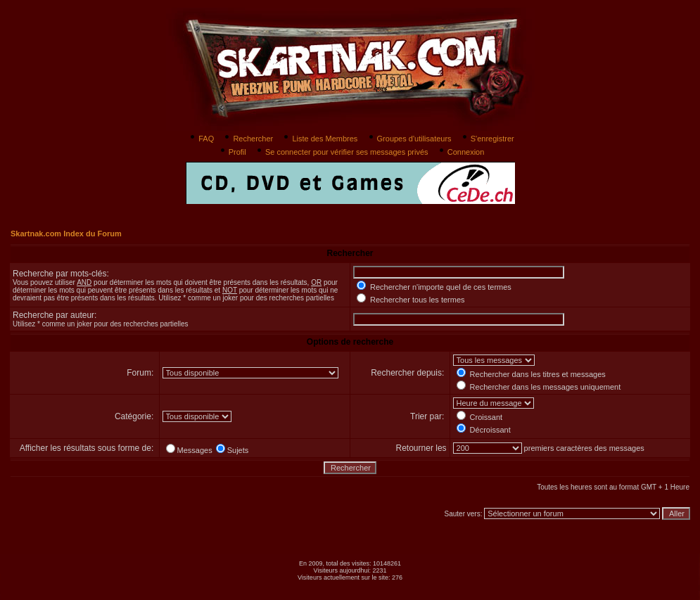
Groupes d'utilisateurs (409, 139)
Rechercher (248, 139)
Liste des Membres (319, 139)
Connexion (461, 152)
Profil (232, 152)
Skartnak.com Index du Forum (66, 234)
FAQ (201, 139)
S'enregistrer (487, 139)
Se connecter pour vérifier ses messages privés (342, 152)
